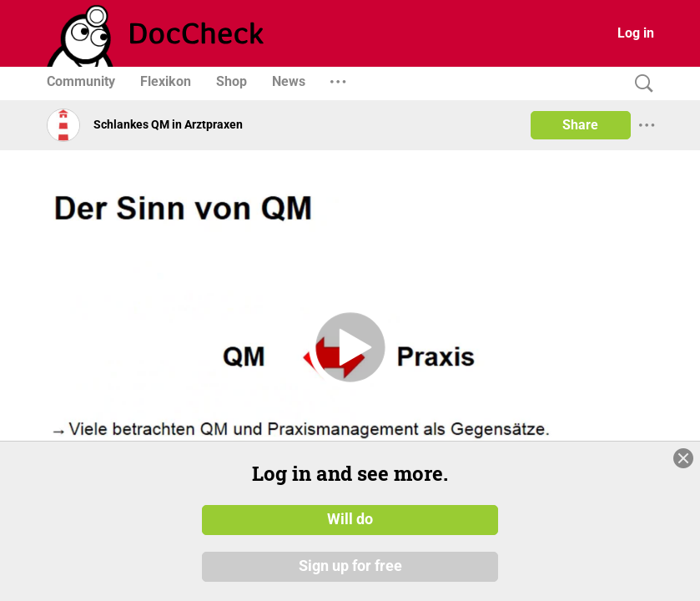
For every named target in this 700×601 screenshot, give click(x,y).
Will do (350, 520)
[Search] (640, 84)
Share (580, 125)
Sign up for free (350, 567)
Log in (636, 33)
